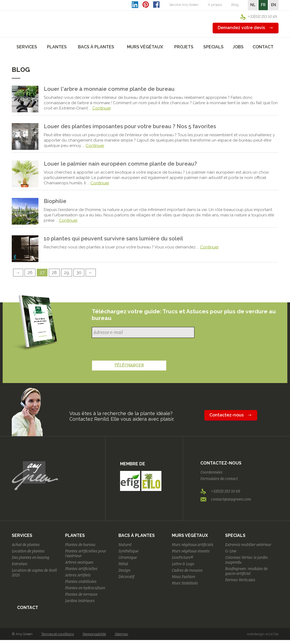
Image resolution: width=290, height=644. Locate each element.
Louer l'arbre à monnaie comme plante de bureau (109, 89)
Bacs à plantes (137, 535)
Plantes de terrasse (81, 594)
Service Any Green (184, 5)
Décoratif (126, 577)
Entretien (19, 564)
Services (22, 535)
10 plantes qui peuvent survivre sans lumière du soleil (113, 239)
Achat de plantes (26, 545)
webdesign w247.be (263, 634)
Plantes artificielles (81, 569)
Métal (123, 564)
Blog (235, 5)
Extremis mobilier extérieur (248, 545)
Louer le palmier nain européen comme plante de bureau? (120, 164)
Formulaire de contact (219, 479)
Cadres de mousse (187, 570)
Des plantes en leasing (31, 558)
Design (124, 570)
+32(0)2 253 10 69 (262, 17)
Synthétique (128, 551)
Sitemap (121, 634)
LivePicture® (182, 558)
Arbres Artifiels (78, 575)
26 (30, 273)
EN (274, 5)
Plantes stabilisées (81, 582)
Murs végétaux (190, 535)
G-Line (231, 551)
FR (263, 5)
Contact (263, 47)
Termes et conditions (58, 634)
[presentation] (132, 350)
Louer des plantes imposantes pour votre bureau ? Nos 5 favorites (130, 126)
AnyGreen (35, 18)
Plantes (75, 535)
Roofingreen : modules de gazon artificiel (246, 571)
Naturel (125, 545)
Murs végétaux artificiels (193, 545)
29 (67, 273)
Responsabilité (94, 634)
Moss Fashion (183, 577)
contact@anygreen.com (231, 499)
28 (54, 273)
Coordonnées (211, 472)
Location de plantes (28, 551)
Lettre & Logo (183, 564)
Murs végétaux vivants (191, 551)
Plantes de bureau (80, 545)
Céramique (128, 558)
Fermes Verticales (240, 580)
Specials (235, 535)
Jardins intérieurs (80, 601)
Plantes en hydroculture (85, 588)
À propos (215, 5)
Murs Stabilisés (185, 583)
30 (79, 273)
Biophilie (55, 201)
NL (253, 5)
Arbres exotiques (79, 562)
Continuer (102, 108)
